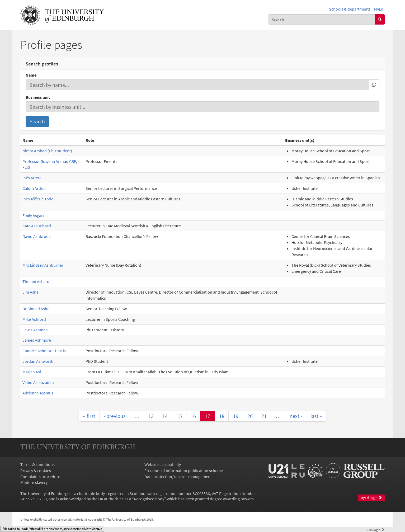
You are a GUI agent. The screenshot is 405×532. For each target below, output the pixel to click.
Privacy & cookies (36, 470)
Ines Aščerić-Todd (38, 199)
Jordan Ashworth (38, 361)
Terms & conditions (37, 464)
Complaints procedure (40, 477)
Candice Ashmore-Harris (44, 351)
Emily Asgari (33, 215)
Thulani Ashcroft (37, 281)
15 (179, 416)
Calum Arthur (34, 188)
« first (89, 416)
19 (236, 416)
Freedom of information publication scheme (184, 470)
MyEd (379, 9)
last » (316, 416)
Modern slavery (34, 482)
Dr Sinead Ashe (36, 309)
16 (193, 416)
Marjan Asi (32, 372)
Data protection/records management (178, 477)
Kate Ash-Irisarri (37, 226)
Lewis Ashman (35, 330)
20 (250, 416)
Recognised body (149, 499)
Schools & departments (350, 9)
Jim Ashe (30, 292)
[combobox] (322, 19)
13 (151, 416)
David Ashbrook (37, 236)
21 (264, 416)
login (376, 530)
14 (165, 416)
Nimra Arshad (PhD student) (47, 151)
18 (222, 416)
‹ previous (115, 416)
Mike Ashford (34, 319)
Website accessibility (163, 464)
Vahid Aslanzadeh (38, 382)
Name (31, 75)
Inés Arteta (32, 178)
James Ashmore (37, 340)
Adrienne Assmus (38, 393)
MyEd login (371, 498)
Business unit (38, 97)
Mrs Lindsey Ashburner (43, 265)
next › (296, 416)
